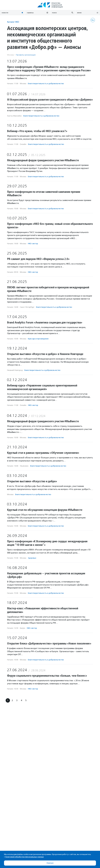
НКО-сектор (33, 244)
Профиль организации (26, 55)
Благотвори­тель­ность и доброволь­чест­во (46, 84)
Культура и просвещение (38, 339)
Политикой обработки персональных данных (24, 857)
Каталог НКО (13, 22)
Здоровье (32, 558)
